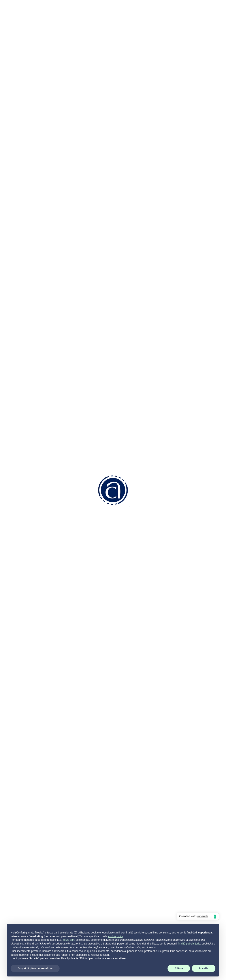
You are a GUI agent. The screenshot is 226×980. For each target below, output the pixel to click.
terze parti (69, 940)
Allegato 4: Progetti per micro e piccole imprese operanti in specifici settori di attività (88, 752)
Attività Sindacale (130, 891)
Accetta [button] (204, 968)
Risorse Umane (129, 868)
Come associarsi (130, 839)
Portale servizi (181, 839)
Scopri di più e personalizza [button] (35, 968)
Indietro (37, 60)
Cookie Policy (177, 862)
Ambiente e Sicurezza (134, 879)
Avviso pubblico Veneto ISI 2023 (46, 723)
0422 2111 (82, 876)
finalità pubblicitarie (189, 944)
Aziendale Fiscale (130, 874)
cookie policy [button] (116, 936)
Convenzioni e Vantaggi (135, 845)
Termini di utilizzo (179, 879)
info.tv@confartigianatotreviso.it (92, 891)
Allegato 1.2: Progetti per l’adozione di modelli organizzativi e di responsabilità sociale (89, 735)
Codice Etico (127, 851)
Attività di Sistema (131, 897)
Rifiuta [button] (179, 968)
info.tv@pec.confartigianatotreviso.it (96, 905)
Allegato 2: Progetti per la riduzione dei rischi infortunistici (66, 740)
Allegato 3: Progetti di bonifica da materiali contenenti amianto (70, 746)
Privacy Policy (177, 856)
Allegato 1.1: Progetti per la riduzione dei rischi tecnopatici (66, 729)
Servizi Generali (129, 885)
